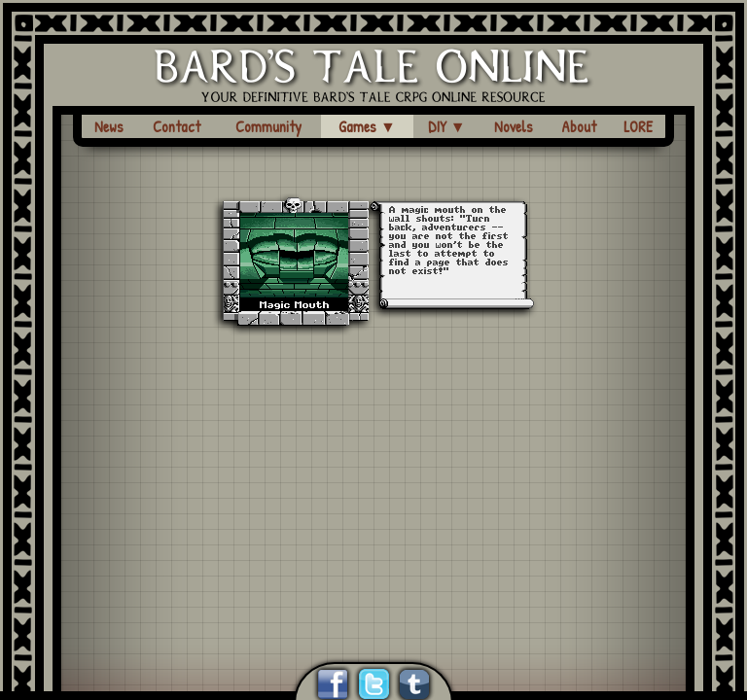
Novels (514, 126)
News (109, 126)
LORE (638, 126)
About (579, 126)
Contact (177, 126)
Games (367, 126)
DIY (447, 126)
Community (268, 126)
